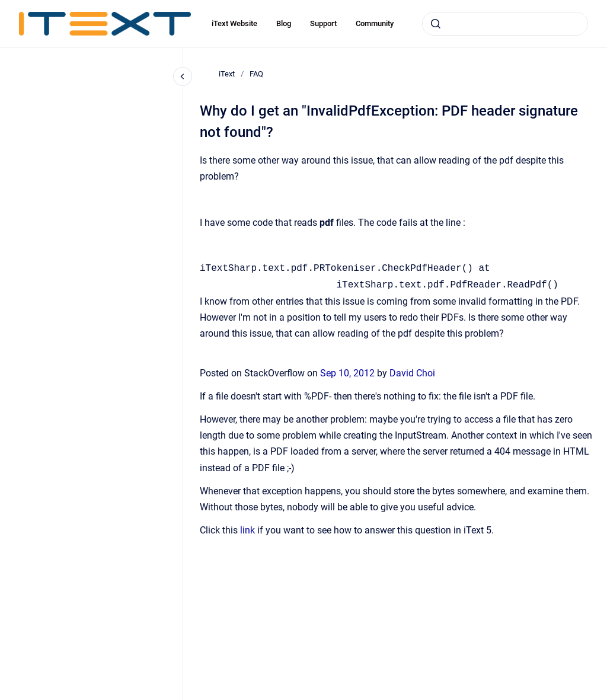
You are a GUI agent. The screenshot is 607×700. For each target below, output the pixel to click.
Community (375, 23)
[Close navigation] (183, 76)
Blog (284, 23)
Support (323, 23)
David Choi (412, 373)
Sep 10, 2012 (349, 373)
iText (227, 74)
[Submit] (436, 24)
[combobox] (505, 24)
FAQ (256, 74)
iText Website (234, 23)
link (247, 530)
